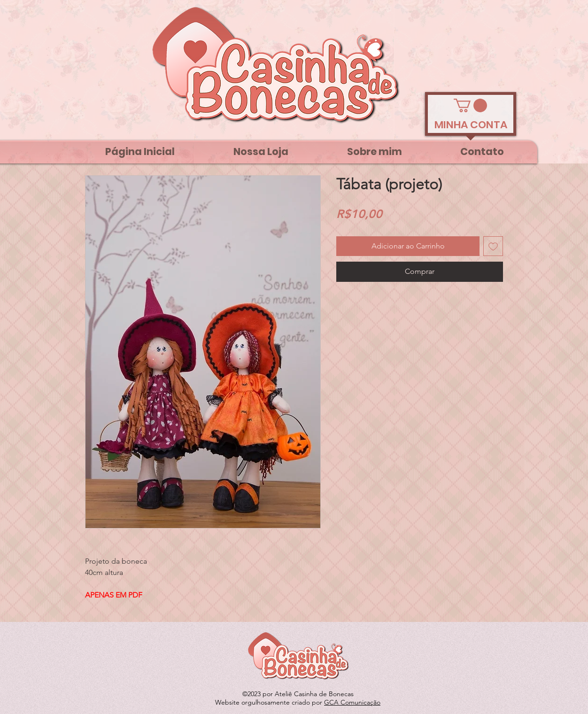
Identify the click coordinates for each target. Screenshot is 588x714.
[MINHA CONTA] (471, 125)
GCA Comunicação (352, 702)
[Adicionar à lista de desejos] (493, 246)
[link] (470, 105)
